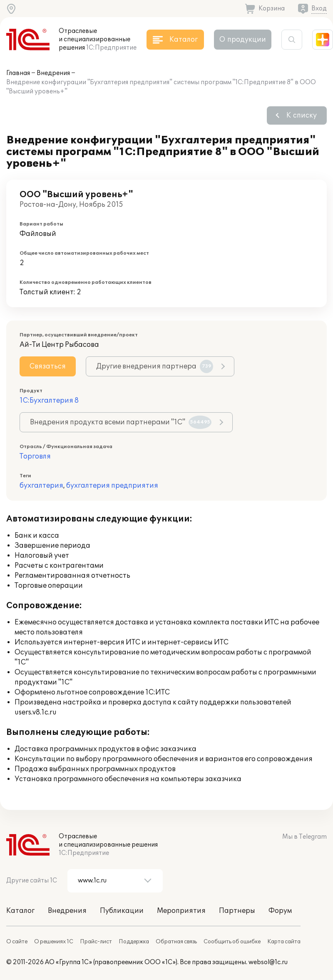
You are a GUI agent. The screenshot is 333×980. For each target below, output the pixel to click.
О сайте (17, 942)
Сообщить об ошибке (232, 942)
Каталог (20, 911)
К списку (302, 115)
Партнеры (237, 911)
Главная (18, 73)
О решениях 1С (54, 942)
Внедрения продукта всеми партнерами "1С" (121, 422)
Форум (280, 911)
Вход (319, 9)
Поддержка (134, 942)
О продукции (243, 40)
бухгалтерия (41, 486)
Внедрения (53, 73)
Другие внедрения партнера (155, 366)
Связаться (48, 366)
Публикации (122, 911)
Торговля (35, 456)
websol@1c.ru (268, 962)
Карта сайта (284, 942)
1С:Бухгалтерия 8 (49, 401)
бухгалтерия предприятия (112, 486)
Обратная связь (176, 942)
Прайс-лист (96, 942)
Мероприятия (181, 911)
